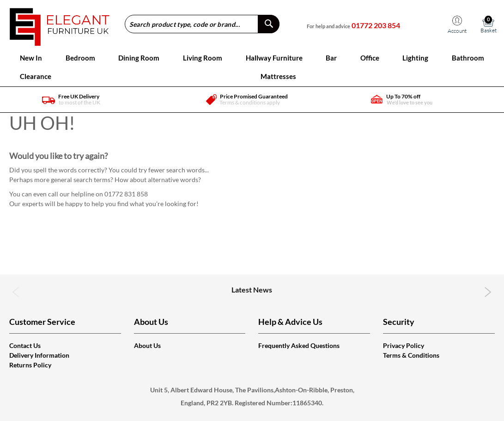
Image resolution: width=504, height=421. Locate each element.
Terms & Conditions (411, 355)
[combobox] (202, 24)
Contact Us (25, 345)
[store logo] (59, 24)
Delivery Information (39, 355)
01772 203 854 (376, 25)
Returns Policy (30, 365)
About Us (147, 345)
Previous (16, 292)
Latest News (252, 290)
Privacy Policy (404, 345)
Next (488, 292)
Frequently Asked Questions (299, 345)
